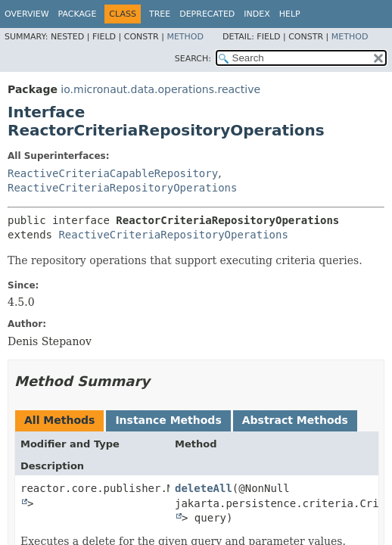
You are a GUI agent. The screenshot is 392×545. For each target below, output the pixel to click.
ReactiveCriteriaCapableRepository (113, 173)
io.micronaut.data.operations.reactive (160, 89)
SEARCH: (193, 59)
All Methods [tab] (59, 420)
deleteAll (204, 488)
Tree (160, 14)
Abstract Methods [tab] (295, 420)
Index (257, 14)
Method (185, 37)
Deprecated (207, 14)
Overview (27, 14)
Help (290, 14)
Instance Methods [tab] (168, 420)
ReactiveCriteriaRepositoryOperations (122, 188)
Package (78, 14)
